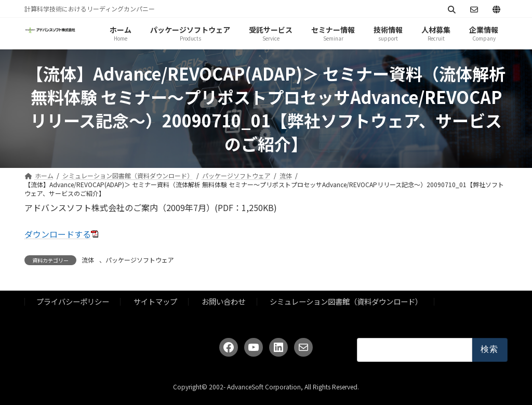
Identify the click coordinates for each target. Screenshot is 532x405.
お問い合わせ (223, 302)
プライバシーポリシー (73, 302)
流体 (88, 260)
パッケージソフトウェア (140, 260)
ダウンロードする (58, 234)
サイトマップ (155, 302)
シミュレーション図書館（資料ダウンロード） (346, 302)
